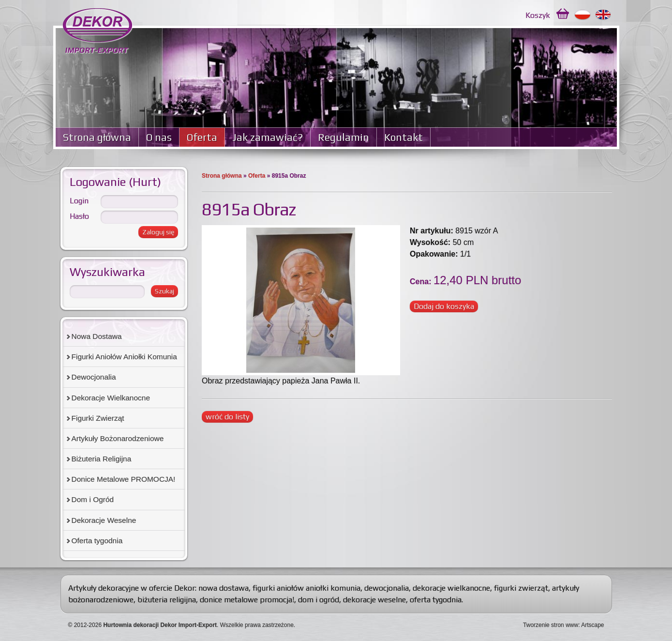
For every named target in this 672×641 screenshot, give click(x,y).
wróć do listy (227, 417)
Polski (583, 15)
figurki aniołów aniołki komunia (306, 588)
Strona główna (97, 137)
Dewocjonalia (94, 377)
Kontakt (403, 137)
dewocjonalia (387, 588)
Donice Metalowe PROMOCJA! (124, 479)
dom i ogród (319, 600)
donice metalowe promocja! (247, 600)
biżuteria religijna (167, 600)
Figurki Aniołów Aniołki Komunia (124, 357)
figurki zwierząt (521, 588)
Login (79, 201)
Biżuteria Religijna (102, 459)
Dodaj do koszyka (444, 306)
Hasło (79, 216)
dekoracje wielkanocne (451, 588)
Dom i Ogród (93, 499)
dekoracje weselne (374, 600)
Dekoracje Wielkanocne (111, 398)
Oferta (202, 137)
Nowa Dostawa (97, 336)
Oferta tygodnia (97, 541)
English (604, 15)
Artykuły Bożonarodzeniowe (118, 438)
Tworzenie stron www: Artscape (563, 625)
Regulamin (343, 137)
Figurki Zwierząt (98, 418)
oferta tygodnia (436, 600)
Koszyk (538, 15)
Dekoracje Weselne (104, 520)
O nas (159, 137)
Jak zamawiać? (268, 137)
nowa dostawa (224, 588)
